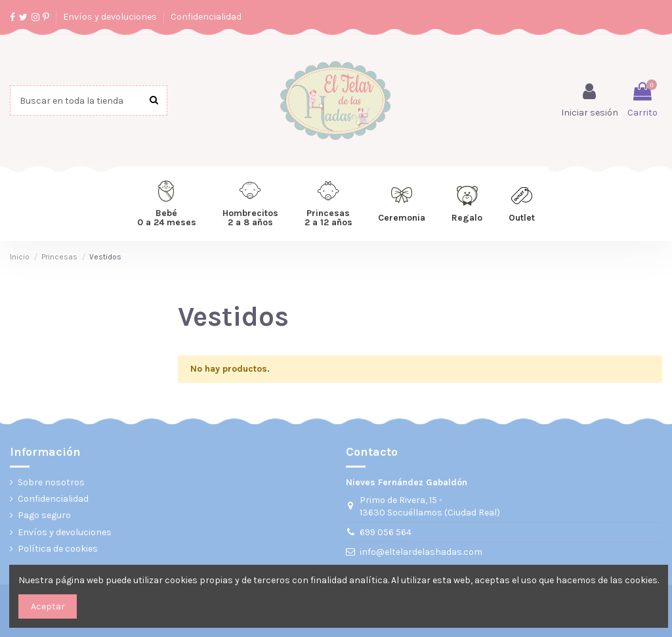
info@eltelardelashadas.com (421, 552)
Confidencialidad (206, 17)
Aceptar (48, 606)
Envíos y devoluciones (111, 17)
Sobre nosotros (51, 482)
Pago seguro (44, 515)
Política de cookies (58, 549)
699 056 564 (386, 532)
